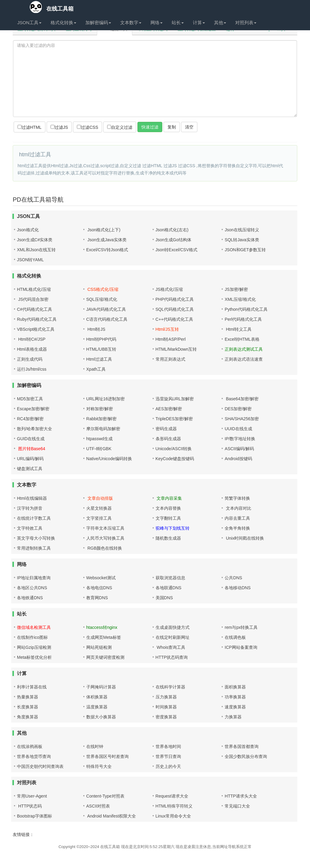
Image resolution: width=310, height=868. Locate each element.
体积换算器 (97, 697)
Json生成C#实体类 (35, 240)
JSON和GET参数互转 (245, 250)
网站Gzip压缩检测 (34, 647)
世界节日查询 (168, 756)
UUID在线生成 (238, 429)
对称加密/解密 (100, 409)
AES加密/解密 (169, 409)
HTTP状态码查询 (172, 657)
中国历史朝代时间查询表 (40, 766)
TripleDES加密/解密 (174, 419)
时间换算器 (166, 707)
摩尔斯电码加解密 (103, 429)
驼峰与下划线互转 (173, 528)
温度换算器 (97, 707)
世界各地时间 (168, 746)
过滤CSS (87, 127)
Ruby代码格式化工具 (37, 319)
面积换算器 (235, 687)
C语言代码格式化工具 (107, 319)
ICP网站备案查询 (241, 647)
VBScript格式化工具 (36, 329)
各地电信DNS (99, 588)
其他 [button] (220, 23)
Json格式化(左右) (172, 230)
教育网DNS (97, 598)
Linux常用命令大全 (173, 816)
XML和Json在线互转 (36, 250)
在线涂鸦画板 (30, 746)
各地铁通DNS (30, 598)
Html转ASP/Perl (171, 339)
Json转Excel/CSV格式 (176, 250)
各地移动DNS (238, 588)
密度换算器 (166, 717)
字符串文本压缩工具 (105, 528)
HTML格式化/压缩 (34, 289)
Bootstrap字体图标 (35, 816)
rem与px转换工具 (241, 627)
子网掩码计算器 (101, 687)
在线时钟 (95, 746)
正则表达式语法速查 (244, 359)
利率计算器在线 (32, 687)
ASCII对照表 (98, 806)
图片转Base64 (31, 449)
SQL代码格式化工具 (175, 309)
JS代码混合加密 (33, 299)
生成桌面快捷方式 (173, 627)
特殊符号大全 (99, 766)
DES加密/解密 (238, 409)
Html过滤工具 (99, 359)
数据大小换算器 (101, 717)
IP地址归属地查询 (34, 578)
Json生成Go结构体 (173, 240)
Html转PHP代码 (101, 339)
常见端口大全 (237, 806)
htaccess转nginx (102, 627)
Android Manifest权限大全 (111, 816)
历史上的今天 (168, 766)
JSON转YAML (30, 260)
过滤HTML (30, 127)
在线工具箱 (45, 7)
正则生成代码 (30, 359)
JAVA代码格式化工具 (106, 309)
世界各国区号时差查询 (107, 756)
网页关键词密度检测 (105, 657)
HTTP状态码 (29, 806)
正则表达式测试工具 (244, 349)
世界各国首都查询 (242, 746)
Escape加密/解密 (33, 409)
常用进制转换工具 (34, 548)
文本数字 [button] (131, 23)
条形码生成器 (168, 439)
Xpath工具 (96, 369)
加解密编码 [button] (98, 23)
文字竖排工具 (99, 518)
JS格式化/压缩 (169, 289)
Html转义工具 (238, 329)
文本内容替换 (168, 508)
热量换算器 (28, 697)
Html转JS (96, 329)
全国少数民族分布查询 (246, 756)
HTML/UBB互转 (101, 349)
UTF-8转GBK (99, 449)
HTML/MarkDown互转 (176, 349)
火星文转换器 (99, 508)
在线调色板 (235, 637)
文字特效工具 (30, 528)
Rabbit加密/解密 (101, 419)
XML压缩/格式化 (240, 299)
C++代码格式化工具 (174, 319)
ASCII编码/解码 (239, 449)
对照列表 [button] (246, 23)
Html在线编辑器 (32, 498)
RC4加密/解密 (30, 419)
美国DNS (164, 598)
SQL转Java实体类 (242, 240)
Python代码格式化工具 (246, 309)
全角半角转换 (237, 528)
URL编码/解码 (30, 459)
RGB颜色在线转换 (104, 548)
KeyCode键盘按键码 (175, 459)
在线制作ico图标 (32, 637)
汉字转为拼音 (30, 508)
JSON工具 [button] (29, 23)
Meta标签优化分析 (34, 657)
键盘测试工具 (30, 469)
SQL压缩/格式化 (102, 299)
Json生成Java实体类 (106, 240)
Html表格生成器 (32, 349)
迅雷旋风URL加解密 (175, 399)
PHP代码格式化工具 (175, 299)
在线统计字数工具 (34, 518)
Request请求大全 (172, 796)
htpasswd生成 (99, 439)
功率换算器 (235, 697)
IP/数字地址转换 (240, 439)
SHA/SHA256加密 (242, 419)
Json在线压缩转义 (242, 230)
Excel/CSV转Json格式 (107, 250)
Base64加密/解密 (241, 399)
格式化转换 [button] (63, 23)
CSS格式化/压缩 (102, 289)
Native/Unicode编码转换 (109, 459)
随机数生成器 (168, 538)
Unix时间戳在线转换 (244, 538)
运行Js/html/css (32, 369)
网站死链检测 (99, 647)
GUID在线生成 (31, 439)
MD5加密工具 (30, 399)
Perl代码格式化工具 (243, 319)
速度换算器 (235, 707)
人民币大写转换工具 (105, 538)
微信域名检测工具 (34, 627)
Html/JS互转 (167, 329)
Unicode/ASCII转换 (174, 449)
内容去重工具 (237, 518)
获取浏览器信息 (170, 578)
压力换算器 (166, 697)
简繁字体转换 (237, 498)
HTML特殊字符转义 (174, 806)
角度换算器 (28, 717)
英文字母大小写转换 (36, 538)
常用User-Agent (32, 796)
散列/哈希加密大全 (35, 429)
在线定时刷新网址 (173, 637)
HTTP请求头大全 (241, 796)
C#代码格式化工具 (35, 309)
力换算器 (233, 717)
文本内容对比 (238, 508)
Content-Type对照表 (105, 796)
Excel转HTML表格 (242, 339)
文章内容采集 (169, 498)
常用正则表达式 (170, 359)
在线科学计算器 (170, 687)
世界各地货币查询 (34, 756)
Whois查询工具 (171, 647)
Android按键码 (238, 459)
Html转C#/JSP (31, 339)
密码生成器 (166, 429)
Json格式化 (28, 230)
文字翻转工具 (168, 518)
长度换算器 (28, 707)
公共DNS (233, 578)
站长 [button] (178, 23)
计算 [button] (199, 23)
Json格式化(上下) (103, 230)
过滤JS (59, 127)
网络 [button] (157, 23)
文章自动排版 (100, 498)
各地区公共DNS (32, 588)
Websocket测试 (101, 578)
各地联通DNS (169, 588)
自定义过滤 (120, 127)
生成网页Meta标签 (104, 637)
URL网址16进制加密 (106, 399)
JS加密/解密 (236, 289)
